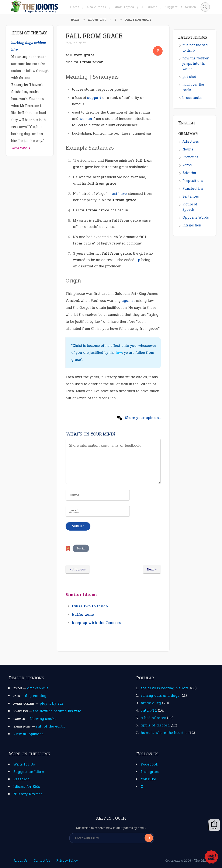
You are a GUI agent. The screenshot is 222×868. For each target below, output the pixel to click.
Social (81, 548)
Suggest (171, 7)
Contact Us (42, 861)
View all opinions (28, 734)
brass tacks (192, 98)
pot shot (189, 77)
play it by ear (51, 703)
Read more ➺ (21, 148)
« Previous (78, 569)
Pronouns (190, 157)
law (119, 353)
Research (21, 779)
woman (86, 119)
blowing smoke (43, 719)
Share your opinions (143, 418)
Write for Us (24, 764)
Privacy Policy (67, 861)
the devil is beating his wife (57, 711)
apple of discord (155, 725)
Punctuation (193, 189)
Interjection (192, 225)
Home (75, 7)
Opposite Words (196, 217)
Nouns (188, 149)
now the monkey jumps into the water (196, 64)
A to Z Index (96, 7)
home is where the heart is (164, 733)
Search (191, 7)
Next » (152, 569)
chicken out (38, 688)
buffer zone (83, 614)
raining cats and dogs (160, 695)
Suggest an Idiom (29, 772)
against (128, 301)
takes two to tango (90, 606)
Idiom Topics (124, 7)
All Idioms (149, 7)
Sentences (191, 196)
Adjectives (191, 141)
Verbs (187, 165)
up (138, 260)
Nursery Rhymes (28, 794)
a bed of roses (153, 718)
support (94, 98)
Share (214, 825)
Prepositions (193, 181)
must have (118, 194)
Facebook (149, 764)
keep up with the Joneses (96, 623)
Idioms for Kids (27, 787)
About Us (21, 861)
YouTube (148, 779)
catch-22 (149, 710)
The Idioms (202, 861)
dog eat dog (36, 696)
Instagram (150, 772)
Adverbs (189, 173)
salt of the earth (50, 726)
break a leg (151, 703)
